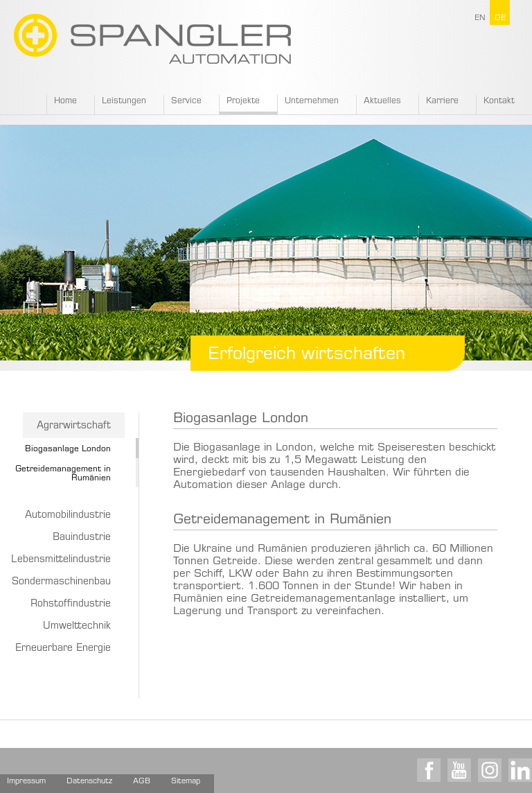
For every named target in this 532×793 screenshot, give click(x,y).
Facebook (429, 770)
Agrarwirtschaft (74, 426)
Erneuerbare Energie (63, 649)
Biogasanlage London (68, 449)
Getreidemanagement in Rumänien (282, 520)
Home (65, 101)
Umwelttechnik (77, 627)
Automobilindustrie (68, 516)
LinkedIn (520, 770)
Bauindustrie (82, 538)
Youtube (459, 770)
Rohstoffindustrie (71, 604)
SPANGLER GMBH (152, 39)
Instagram (490, 770)
